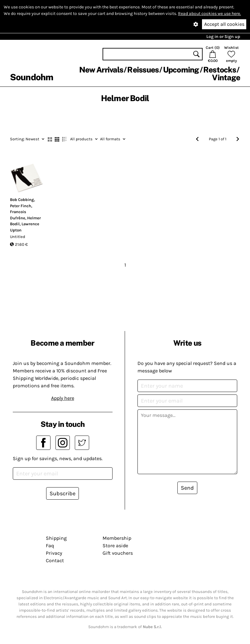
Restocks (220, 70)
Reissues (143, 70)
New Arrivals (101, 70)
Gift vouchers (118, 553)
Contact (55, 560)
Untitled (18, 237)
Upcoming (181, 70)
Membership (117, 538)
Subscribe (62, 493)
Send (187, 488)
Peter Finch (21, 206)
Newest (27, 139)
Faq (50, 546)
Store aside (115, 546)
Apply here (63, 398)
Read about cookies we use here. (209, 14)
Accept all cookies (224, 24)
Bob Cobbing (22, 200)
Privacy (54, 553)
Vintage (226, 77)
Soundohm (31, 77)
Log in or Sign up (223, 37)
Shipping (56, 538)
